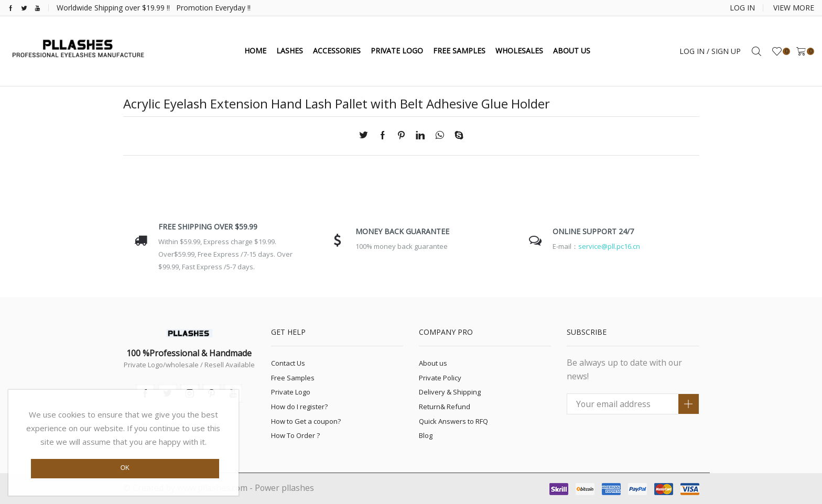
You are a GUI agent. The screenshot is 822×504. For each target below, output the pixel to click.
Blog (426, 435)
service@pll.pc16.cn (609, 246)
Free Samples (293, 378)
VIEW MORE (794, 8)
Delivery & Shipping (450, 392)
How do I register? (299, 407)
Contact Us (288, 363)
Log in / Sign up (710, 51)
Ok (125, 468)
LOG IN (742, 8)
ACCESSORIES (337, 51)
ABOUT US (572, 51)
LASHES (290, 51)
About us (433, 363)
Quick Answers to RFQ (453, 421)
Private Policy (440, 378)
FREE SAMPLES (459, 51)
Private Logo (291, 392)
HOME (255, 51)
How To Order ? (295, 435)
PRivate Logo (397, 51)
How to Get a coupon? (306, 421)
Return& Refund (445, 407)
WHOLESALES (519, 51)
